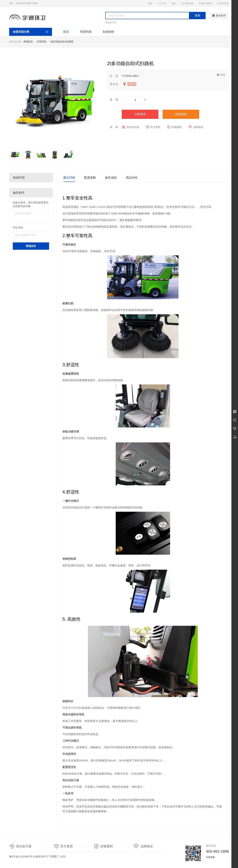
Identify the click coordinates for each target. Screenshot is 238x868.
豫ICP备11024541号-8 (22, 856)
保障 (114, 127)
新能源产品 (111, 22)
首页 (66, 32)
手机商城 (187, 3)
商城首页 (28, 42)
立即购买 (140, 114)
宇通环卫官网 (205, 3)
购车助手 (219, 16)
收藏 (221, 75)
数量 (114, 100)
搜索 (198, 15)
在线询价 (108, 32)
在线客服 (210, 857)
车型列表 (86, 32)
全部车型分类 (21, 32)
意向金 (114, 84)
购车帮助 (223, 3)
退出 (174, 3)
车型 (114, 76)
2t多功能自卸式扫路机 (62, 42)
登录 (150, 3)
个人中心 (162, 3)
